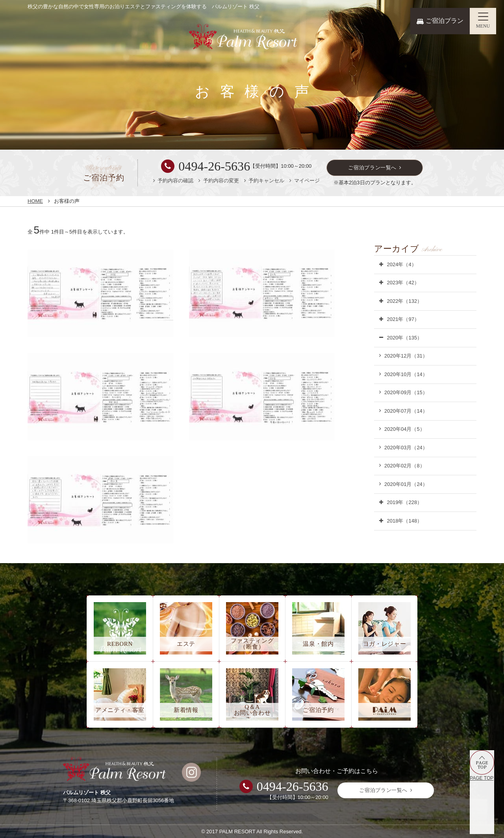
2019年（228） (405, 502)
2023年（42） (403, 283)
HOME (35, 201)
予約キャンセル (266, 181)
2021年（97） (403, 319)
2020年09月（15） (406, 392)
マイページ (307, 181)
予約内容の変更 (221, 181)
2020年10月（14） (406, 374)
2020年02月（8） (405, 466)
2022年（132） (405, 301)
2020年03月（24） (406, 448)
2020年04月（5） (405, 429)
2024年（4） (402, 264)
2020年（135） (405, 338)
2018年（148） (405, 521)
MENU (483, 26)
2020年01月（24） (406, 484)
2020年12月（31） (406, 356)
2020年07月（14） (406, 411)
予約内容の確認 (175, 181)
